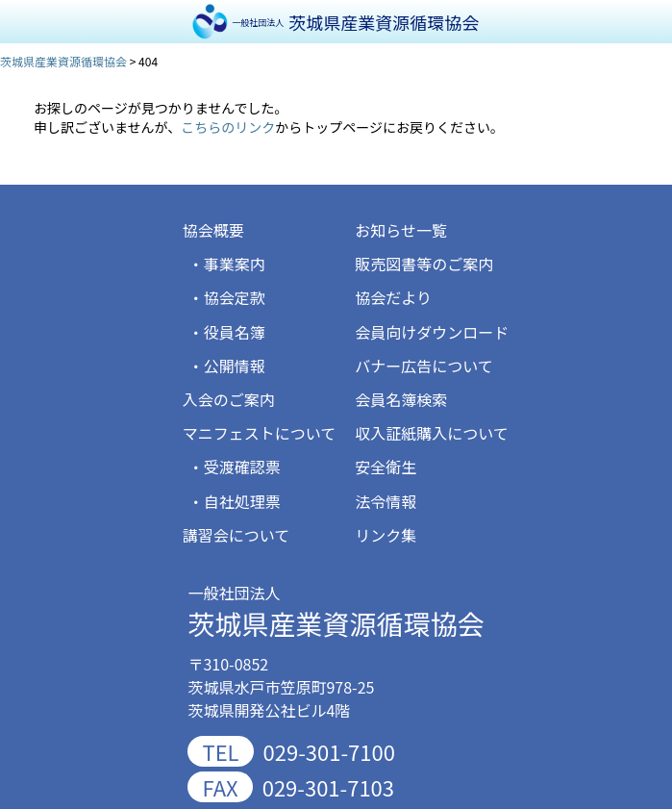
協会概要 (213, 230)
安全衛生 (386, 467)
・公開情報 (227, 366)
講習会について (236, 535)
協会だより (393, 297)
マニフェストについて (260, 433)
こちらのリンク (228, 127)
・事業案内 (227, 264)
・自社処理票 (235, 501)
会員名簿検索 (401, 399)
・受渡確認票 (235, 467)
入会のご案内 (229, 399)
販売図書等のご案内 (424, 264)
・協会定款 (227, 297)
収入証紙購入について (432, 433)
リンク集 (386, 535)
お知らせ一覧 (401, 230)
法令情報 (386, 501)
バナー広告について (424, 366)
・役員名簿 (227, 332)
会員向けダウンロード (432, 332)
